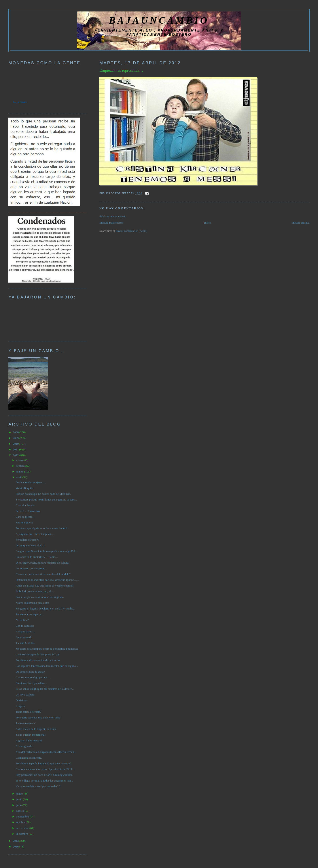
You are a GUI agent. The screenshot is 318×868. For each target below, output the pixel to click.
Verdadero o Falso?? (27, 540)
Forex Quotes (20, 102)
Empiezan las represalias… (121, 70)
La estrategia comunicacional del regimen (40, 597)
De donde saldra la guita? (30, 672)
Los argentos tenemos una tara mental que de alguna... (47, 666)
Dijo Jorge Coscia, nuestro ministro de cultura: (43, 563)
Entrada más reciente (111, 223)
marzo (20, 471)
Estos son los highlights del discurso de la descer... (45, 689)
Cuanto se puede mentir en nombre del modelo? (43, 574)
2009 (16, 438)
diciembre (22, 834)
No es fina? (22, 620)
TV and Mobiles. (25, 643)
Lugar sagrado (24, 637)
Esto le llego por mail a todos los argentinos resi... (44, 781)
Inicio (207, 223)
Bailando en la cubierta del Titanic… (37, 557)
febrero (21, 466)
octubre (21, 822)
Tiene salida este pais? (28, 712)
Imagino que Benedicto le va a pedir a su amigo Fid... (46, 551)
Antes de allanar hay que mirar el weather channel (44, 586)
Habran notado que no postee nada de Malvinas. (43, 494)
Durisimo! (22, 700)
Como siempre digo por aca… (33, 677)
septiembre (23, 816)
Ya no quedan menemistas (31, 735)
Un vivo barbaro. (25, 695)
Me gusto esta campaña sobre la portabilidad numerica (47, 649)
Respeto (20, 706)
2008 (16, 432)
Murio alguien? (25, 522)
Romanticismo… (26, 631)
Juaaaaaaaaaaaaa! (26, 723)
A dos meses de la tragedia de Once (36, 729)
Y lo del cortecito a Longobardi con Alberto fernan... (46, 752)
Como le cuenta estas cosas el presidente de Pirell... (45, 769)
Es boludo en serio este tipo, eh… (35, 591)
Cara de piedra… (26, 517)
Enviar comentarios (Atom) (132, 231)
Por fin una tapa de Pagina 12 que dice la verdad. (44, 763)
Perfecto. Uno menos (28, 511)
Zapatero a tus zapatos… (30, 614)
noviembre (23, 828)
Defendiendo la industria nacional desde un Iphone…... (47, 580)
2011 (16, 449)
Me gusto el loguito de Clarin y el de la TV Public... (45, 608)
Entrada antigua (301, 223)
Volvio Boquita (24, 488)
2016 (16, 846)
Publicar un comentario (113, 216)
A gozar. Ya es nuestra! (29, 740)
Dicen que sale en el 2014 (30, 545)
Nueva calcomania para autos (33, 603)
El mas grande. (24, 746)
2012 (16, 455)
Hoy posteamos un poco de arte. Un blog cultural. (44, 775)
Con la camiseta (25, 626)
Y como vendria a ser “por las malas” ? (38, 786)
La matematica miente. (29, 758)
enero (20, 460)
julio (19, 805)
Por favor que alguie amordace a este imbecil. (42, 528)
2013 (16, 841)
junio (20, 799)
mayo (20, 794)
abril (19, 477)
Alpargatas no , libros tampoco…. (35, 534)
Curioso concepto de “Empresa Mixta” (38, 654)
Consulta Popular (26, 505)
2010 (16, 444)
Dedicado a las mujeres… (30, 482)
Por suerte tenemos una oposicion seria (38, 717)
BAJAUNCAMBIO (159, 20)
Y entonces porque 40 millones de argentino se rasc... (46, 500)
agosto (20, 811)
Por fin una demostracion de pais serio (38, 660)
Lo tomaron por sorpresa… (31, 568)
